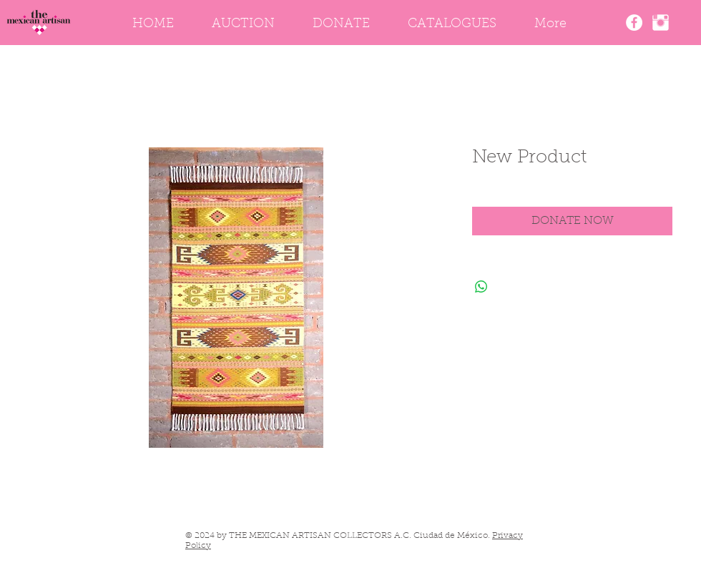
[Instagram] (661, 23)
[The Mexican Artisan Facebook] (634, 23)
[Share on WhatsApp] (481, 287)
